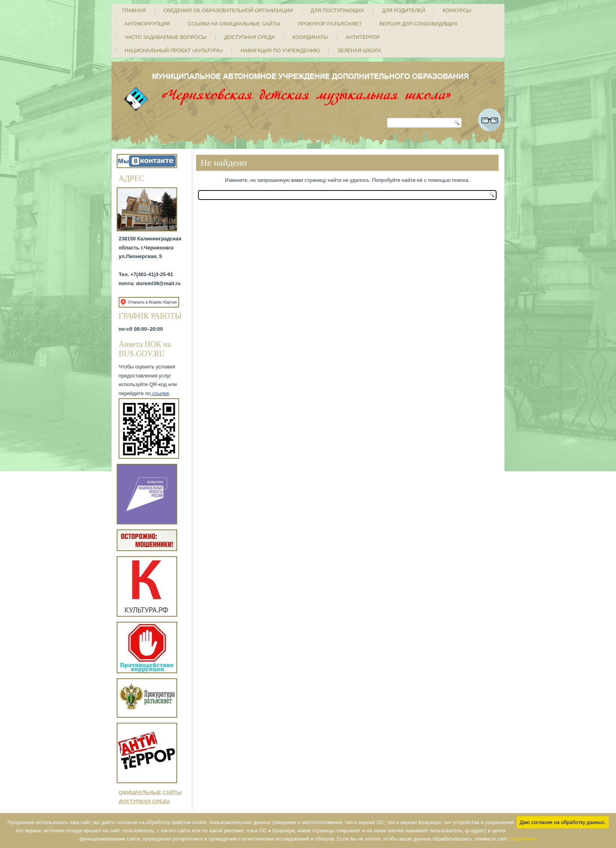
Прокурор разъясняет (330, 24)
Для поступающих (337, 10)
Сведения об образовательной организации (228, 10)
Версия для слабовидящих (419, 24)
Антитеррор (363, 37)
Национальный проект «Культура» (174, 50)
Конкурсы (457, 10)
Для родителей (403, 10)
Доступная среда (250, 37)
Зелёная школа (359, 50)
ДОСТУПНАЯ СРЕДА (144, 801)
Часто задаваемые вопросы (166, 37)
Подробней (523, 839)
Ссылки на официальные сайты (234, 24)
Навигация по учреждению (280, 50)
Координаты (310, 37)
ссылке (160, 393)
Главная (134, 10)
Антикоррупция (147, 24)
